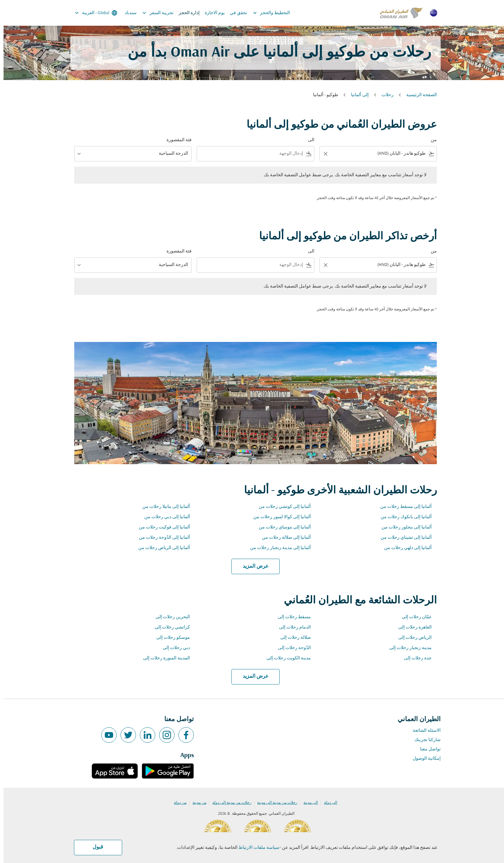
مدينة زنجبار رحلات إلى (407, 648)
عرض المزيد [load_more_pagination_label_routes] (252, 566)
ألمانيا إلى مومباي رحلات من (281, 527)
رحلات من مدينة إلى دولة (228, 803)
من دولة (177, 803)
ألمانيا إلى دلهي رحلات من (404, 548)
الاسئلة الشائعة (423, 731)
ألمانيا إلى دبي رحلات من (164, 517)
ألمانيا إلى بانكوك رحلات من (403, 517)
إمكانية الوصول (423, 759)
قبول (94, 847)
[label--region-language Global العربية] (92, 13)
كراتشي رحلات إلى (169, 627)
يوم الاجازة (211, 13)
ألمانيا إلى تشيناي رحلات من (403, 538)
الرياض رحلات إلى (411, 638)
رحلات (384, 95)
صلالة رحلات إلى (292, 638)
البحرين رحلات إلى (169, 617)
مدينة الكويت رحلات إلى (285, 658)
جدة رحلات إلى (414, 658)
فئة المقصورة (175, 140)
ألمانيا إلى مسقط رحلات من (402, 507)
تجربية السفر (153, 13)
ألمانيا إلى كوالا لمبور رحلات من (279, 517)
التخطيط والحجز (266, 13)
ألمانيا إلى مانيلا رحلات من (163, 507)
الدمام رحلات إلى (291, 627)
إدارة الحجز (186, 13)
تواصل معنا (427, 749)
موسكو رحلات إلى (170, 638)
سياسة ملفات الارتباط (255, 848)
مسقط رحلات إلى (291, 617)
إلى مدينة (307, 803)
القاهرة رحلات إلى (411, 627)
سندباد (127, 13)
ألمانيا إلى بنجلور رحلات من (403, 527)
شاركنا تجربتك (424, 740)
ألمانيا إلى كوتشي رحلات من (281, 507)
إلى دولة (327, 803)
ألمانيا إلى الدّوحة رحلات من (161, 538)
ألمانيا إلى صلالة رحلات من (283, 538)
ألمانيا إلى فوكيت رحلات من (161, 527)
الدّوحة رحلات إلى (291, 648)
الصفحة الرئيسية (418, 95)
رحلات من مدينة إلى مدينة (274, 803)
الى (308, 140)
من (430, 140)
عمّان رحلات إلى (413, 617)
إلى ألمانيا (356, 95)
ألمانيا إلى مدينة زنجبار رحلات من (277, 548)
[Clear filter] (322, 154)
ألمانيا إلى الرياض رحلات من (161, 548)
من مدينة (196, 803)
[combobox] (379, 154)
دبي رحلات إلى (173, 648)
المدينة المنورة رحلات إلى (163, 658)
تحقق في (235, 13)
